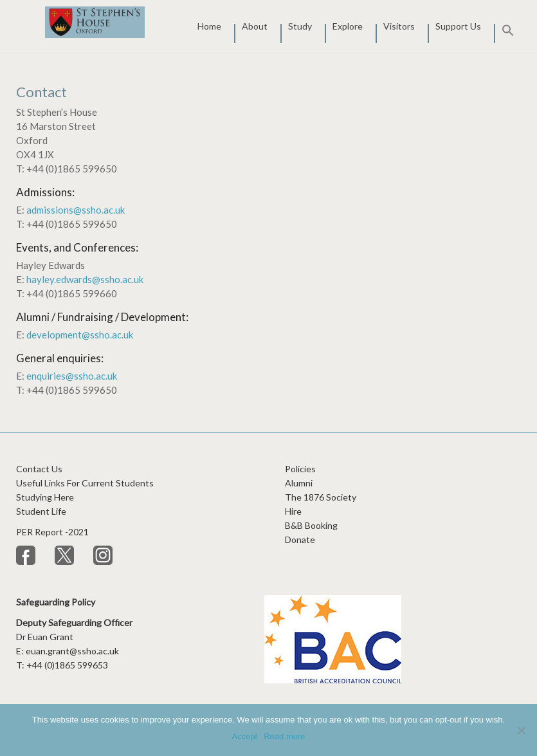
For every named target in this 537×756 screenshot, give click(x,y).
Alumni (299, 483)
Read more (284, 736)
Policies (300, 469)
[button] (504, 33)
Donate (300, 539)
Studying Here (45, 497)
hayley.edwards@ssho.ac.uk (85, 279)
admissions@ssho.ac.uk (76, 210)
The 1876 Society (321, 497)
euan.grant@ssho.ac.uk (72, 651)
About (255, 28)
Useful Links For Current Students (85, 483)
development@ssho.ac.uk (80, 335)
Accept (244, 736)
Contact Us (39, 469)
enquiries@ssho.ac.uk (72, 376)
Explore (348, 28)
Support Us (458, 28)
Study (300, 28)
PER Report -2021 (53, 532)
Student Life (41, 511)
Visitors (399, 28)
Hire (293, 511)
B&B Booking (311, 525)
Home (209, 28)
